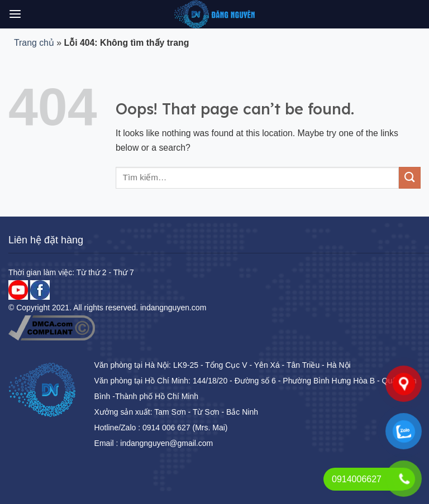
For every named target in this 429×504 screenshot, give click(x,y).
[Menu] (15, 14)
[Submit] (410, 178)
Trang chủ (34, 43)
